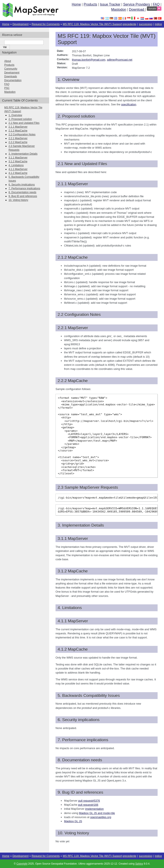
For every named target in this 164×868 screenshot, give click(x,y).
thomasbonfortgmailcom (89, 60)
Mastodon (119, 10)
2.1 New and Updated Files (24, 123)
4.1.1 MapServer (18, 169)
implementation (94, 809)
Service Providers (137, 4)
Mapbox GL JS (73, 821)
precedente (129, 24)
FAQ (156, 4)
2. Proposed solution (20, 119)
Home (76, 4)
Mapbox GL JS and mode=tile (97, 813)
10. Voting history (18, 200)
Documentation (13, 80)
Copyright (22, 864)
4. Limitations (16, 165)
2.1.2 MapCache (18, 131)
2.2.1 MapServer (18, 138)
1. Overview (15, 115)
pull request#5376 (89, 801)
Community (11, 69)
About (8, 61)
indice (158, 24)
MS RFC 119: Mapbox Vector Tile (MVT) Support (92, 24)
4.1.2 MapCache (18, 173)
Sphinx (139, 864)
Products (90, 4)
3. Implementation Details (23, 154)
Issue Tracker (110, 4)
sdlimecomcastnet (120, 60)
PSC (7, 88)
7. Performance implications (24, 188)
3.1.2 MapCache (18, 161)
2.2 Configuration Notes (22, 134)
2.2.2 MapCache (18, 142)
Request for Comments (46, 24)
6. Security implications (22, 185)
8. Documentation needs (22, 192)
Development (20, 24)
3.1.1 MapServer (18, 158)
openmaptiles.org (101, 817)
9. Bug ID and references (23, 196)
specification (129, 104)
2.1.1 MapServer (18, 127)
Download (137, 10)
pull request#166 (88, 805)
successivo (146, 24)
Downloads (11, 76)
